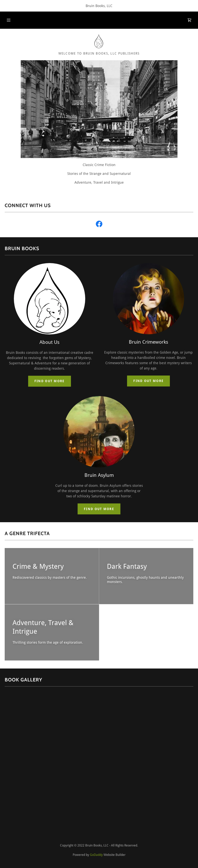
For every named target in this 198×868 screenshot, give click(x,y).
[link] (189, 20)
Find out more (50, 381)
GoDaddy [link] (96, 855)
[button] (9, 20)
